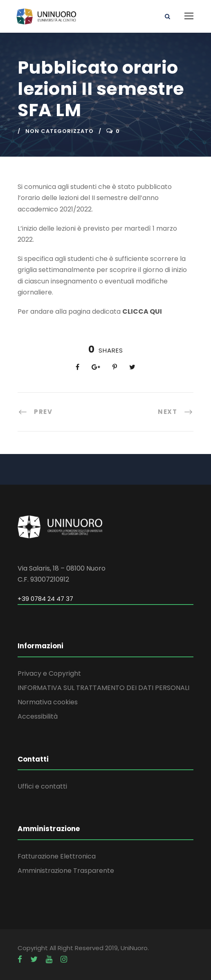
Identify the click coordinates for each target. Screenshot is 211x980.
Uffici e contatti (42, 786)
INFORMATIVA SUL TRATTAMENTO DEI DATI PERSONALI (103, 688)
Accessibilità (38, 716)
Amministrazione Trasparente (66, 871)
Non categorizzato (59, 131)
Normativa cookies (48, 702)
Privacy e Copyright (49, 673)
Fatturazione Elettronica (57, 856)
